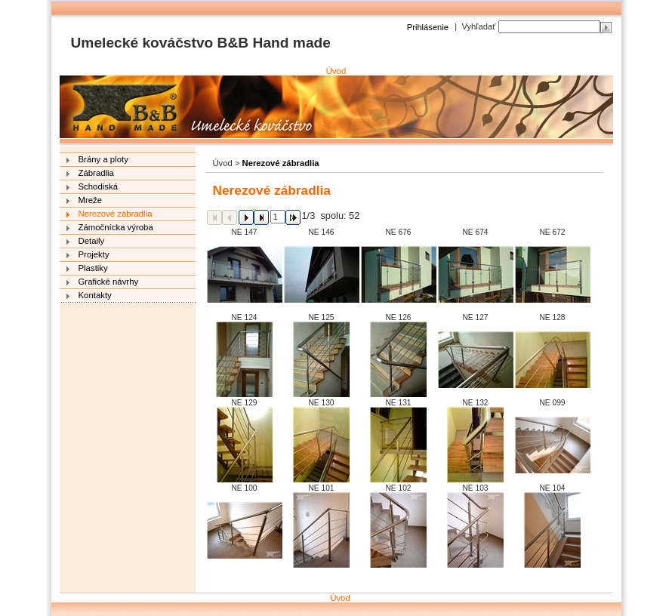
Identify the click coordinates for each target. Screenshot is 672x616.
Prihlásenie (428, 27)
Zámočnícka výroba (116, 227)
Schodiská (98, 186)
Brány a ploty (103, 159)
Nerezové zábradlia (116, 214)
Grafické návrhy (109, 282)
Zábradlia (96, 173)
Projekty (94, 254)
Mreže (91, 200)
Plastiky (93, 268)
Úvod (336, 71)
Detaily (92, 241)
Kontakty (95, 295)
